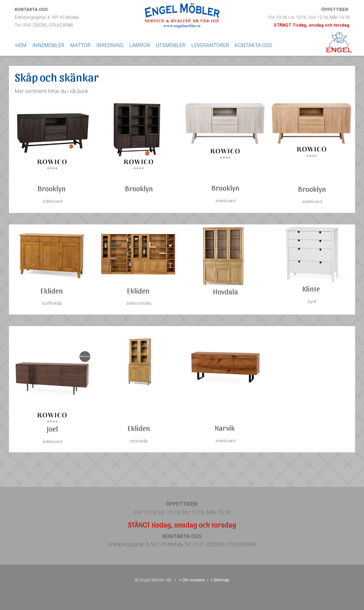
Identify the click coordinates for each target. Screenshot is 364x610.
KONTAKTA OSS (253, 45)
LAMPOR (140, 45)
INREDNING (110, 45)
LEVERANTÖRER (210, 45)
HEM (21, 45)
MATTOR (80, 45)
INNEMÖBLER (48, 45)
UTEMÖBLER (171, 45)
